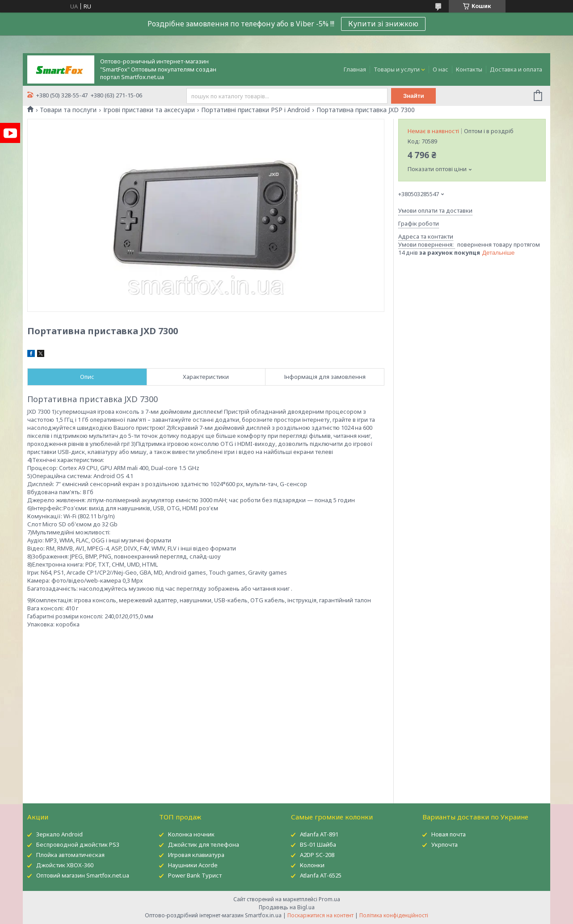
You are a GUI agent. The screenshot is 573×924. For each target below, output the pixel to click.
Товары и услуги (397, 69)
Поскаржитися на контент (320, 915)
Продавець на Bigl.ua (287, 907)
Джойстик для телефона (204, 844)
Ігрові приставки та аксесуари (149, 110)
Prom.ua (329, 899)
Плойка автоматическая (70, 855)
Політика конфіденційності (394, 915)
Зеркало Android (59, 834)
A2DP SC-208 (317, 855)
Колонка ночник (191, 834)
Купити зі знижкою (383, 24)
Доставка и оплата (516, 69)
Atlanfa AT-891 (319, 834)
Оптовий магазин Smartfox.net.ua (83, 875)
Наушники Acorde (193, 865)
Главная (355, 69)
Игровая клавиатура (196, 855)
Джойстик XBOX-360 (65, 865)
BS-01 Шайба (318, 844)
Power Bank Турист (195, 875)
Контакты (469, 69)
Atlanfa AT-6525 (321, 875)
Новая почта (449, 834)
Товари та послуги (68, 110)
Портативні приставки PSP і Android (255, 110)
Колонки (312, 865)
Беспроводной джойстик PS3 (78, 844)
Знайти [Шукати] (414, 96)
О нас (440, 69)
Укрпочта (444, 844)
